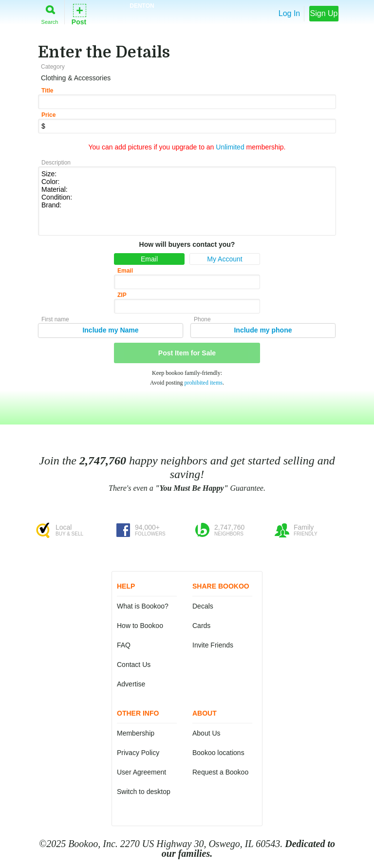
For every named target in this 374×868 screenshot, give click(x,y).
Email (149, 259)
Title (47, 91)
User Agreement (141, 772)
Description (56, 163)
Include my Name (110, 330)
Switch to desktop (144, 792)
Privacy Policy (138, 753)
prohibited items (204, 383)
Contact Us (134, 665)
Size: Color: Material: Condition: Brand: (187, 200)
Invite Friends (213, 645)
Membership (136, 733)
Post (79, 14)
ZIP (122, 295)
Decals (203, 606)
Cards (201, 626)
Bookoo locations (218, 753)
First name (55, 319)
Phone (202, 319)
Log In (289, 13)
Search (50, 13)
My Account (224, 259)
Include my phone (263, 330)
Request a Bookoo (220, 772)
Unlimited (230, 147)
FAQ (124, 645)
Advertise (131, 684)
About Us (206, 733)
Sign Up (324, 13)
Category (53, 67)
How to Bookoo (140, 626)
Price (48, 115)
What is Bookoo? (143, 606)
